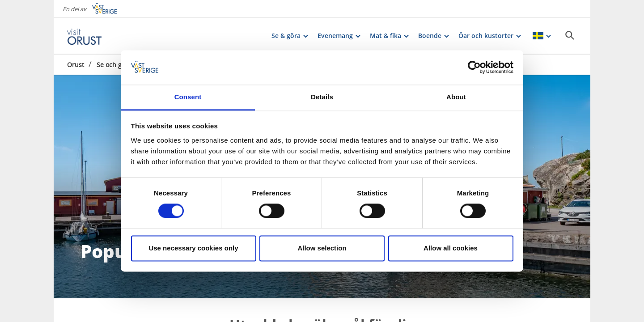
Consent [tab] (188, 97)
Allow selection (322, 248)
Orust (76, 65)
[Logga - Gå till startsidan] (98, 36)
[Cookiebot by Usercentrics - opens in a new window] (474, 68)
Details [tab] (322, 97)
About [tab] (456, 97)
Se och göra (114, 65)
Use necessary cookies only (193, 248)
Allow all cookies (451, 248)
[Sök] (570, 35)
